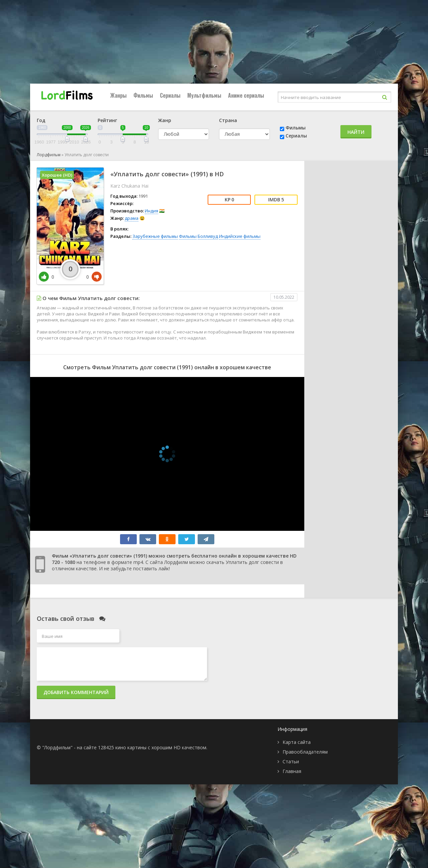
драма (132, 218)
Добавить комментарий (76, 692)
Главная (292, 771)
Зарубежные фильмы (155, 236)
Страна (228, 120)
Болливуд (208, 236)
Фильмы (143, 95)
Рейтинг (107, 120)
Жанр (165, 120)
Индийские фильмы (240, 236)
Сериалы (170, 95)
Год (41, 120)
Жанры (119, 95)
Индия (151, 211)
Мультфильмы (204, 95)
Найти (356, 132)
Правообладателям (305, 752)
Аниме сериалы (246, 95)
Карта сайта (297, 742)
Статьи (291, 761)
